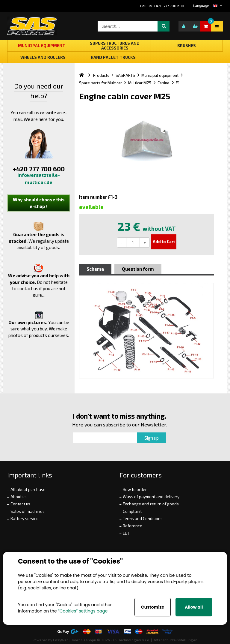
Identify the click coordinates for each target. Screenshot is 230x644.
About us (19, 497)
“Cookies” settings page (83, 611)
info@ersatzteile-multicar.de (39, 178)
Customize (153, 607)
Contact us (20, 504)
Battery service (25, 519)
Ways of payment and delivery (151, 497)
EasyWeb (61, 640)
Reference (133, 526)
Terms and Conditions (143, 519)
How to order (135, 489)
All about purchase (28, 489)
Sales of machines (28, 511)
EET (126, 533)
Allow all (194, 607)
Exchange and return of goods (151, 504)
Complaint (132, 511)
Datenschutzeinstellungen (175, 640)
